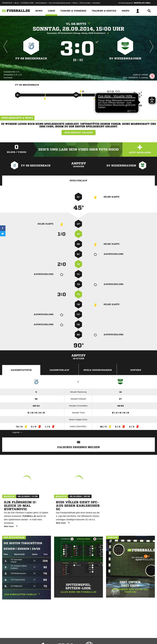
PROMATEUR (7, 3)
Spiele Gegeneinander (98, 370)
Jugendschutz (54, 637)
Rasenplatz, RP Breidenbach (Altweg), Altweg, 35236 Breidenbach (78, 33)
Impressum (6, 637)
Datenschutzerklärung (20, 637)
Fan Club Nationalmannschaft (60, 3)
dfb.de (17, 3)
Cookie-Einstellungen (86, 637)
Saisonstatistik (21, 370)
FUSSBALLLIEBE (27, 3)
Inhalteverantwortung (69, 637)
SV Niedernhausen (125, 58)
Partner (75, 3)
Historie (136, 370)
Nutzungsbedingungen (38, 637)
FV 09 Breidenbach (31, 58)
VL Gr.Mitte (78, 24)
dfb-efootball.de (41, 3)
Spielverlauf (78, 181)
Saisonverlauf (60, 370)
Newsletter (96, 3)
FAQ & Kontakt (85, 3)
